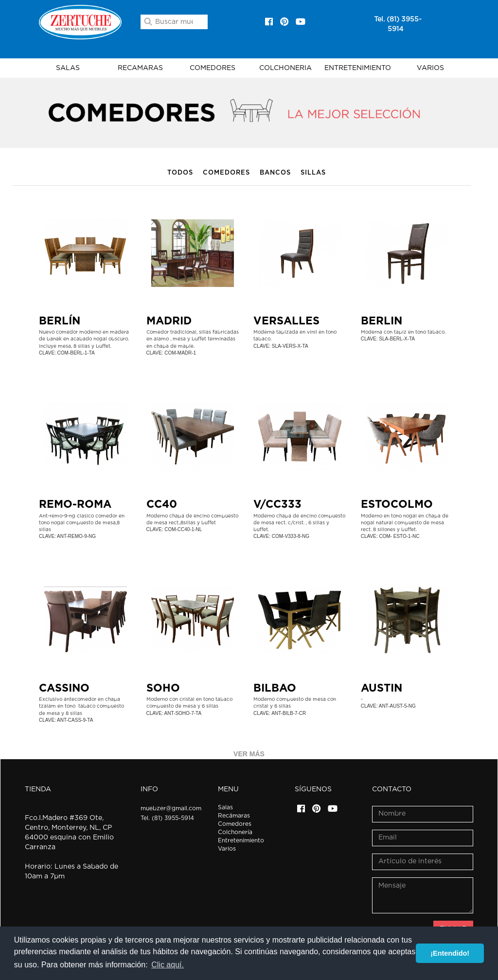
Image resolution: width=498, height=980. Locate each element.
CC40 (162, 504)
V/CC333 (277, 504)
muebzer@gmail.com (171, 808)
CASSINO (64, 688)
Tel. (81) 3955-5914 (167, 818)
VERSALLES (286, 321)
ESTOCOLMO (397, 504)
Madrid (169, 321)
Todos (180, 173)
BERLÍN (60, 321)
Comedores (226, 173)
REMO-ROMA (75, 504)
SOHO (163, 688)
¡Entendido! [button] (450, 953)
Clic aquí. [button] (168, 965)
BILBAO (275, 688)
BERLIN (382, 321)
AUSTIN (382, 688)
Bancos (275, 173)
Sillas (313, 173)
